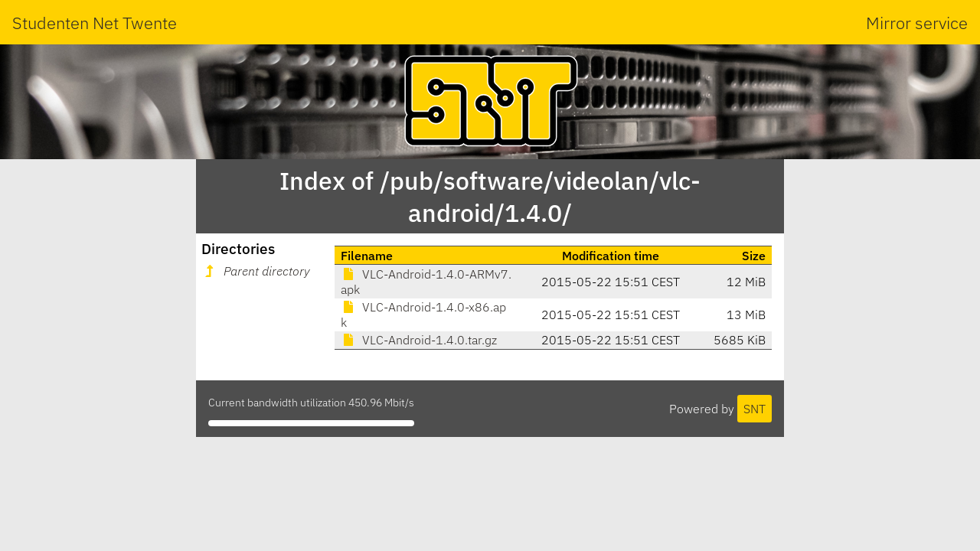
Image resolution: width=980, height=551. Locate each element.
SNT (755, 409)
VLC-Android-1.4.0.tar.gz (419, 340)
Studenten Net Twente (95, 23)
